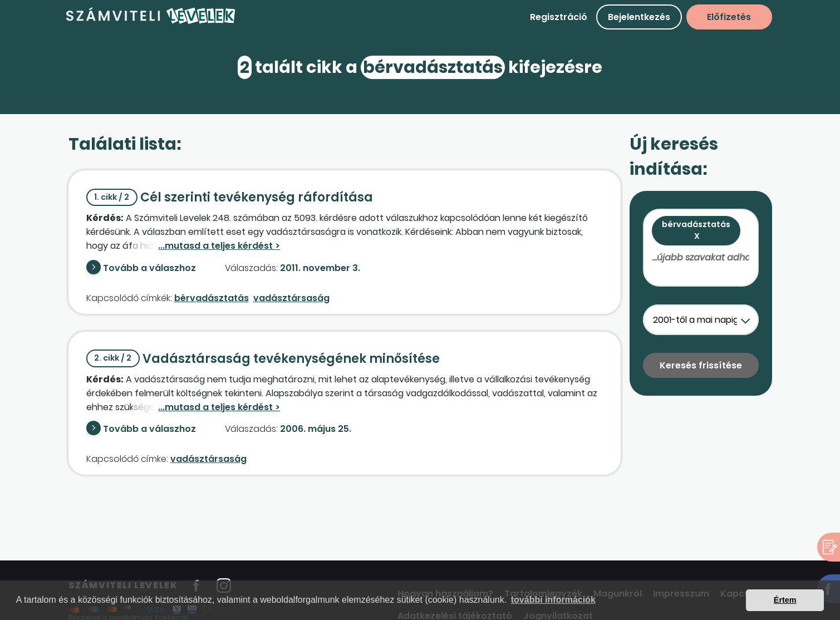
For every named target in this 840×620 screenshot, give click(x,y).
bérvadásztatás (212, 298)
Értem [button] (785, 600)
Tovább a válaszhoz (149, 268)
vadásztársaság (291, 298)
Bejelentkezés (639, 17)
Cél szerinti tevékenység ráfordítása (230, 197)
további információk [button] (553, 600)
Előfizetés (729, 17)
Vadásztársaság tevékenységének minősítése (263, 359)
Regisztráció (559, 17)
